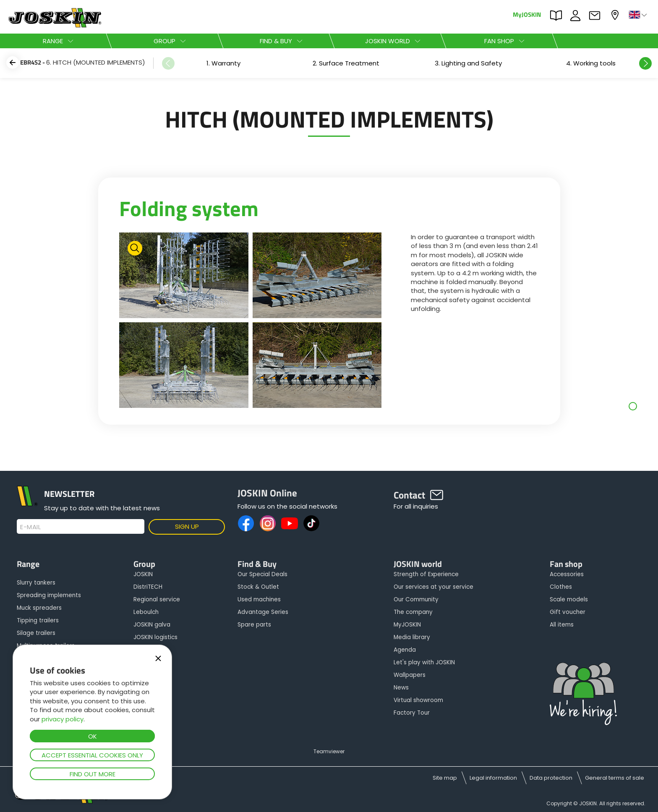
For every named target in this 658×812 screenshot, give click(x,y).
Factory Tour (412, 713)
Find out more (93, 774)
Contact (597, 16)
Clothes (561, 587)
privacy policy (63, 719)
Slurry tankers (36, 583)
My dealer (616, 15)
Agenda (405, 650)
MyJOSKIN (527, 14)
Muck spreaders (39, 608)
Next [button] (645, 63)
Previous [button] (168, 63)
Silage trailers (36, 633)
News (401, 688)
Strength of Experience (426, 574)
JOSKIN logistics (155, 637)
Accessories (567, 574)
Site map (445, 778)
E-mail (30, 527)
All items (562, 625)
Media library (412, 637)
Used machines (259, 599)
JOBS (577, 16)
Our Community (416, 599)
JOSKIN (143, 574)
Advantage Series (263, 612)
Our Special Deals (262, 574)
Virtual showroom (418, 700)
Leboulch (146, 612)
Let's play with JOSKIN (424, 662)
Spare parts (254, 625)
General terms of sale (615, 778)
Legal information (493, 778)
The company (413, 612)
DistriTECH (148, 587)
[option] (223, 63)
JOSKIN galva (152, 625)
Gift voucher (568, 612)
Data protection (551, 778)
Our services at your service (433, 587)
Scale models (569, 599)
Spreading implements (49, 595)
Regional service (157, 599)
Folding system (189, 208)
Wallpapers (410, 675)
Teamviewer (329, 751)
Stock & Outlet (258, 587)
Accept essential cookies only (92, 755)
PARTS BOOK (558, 16)
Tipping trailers (38, 620)
